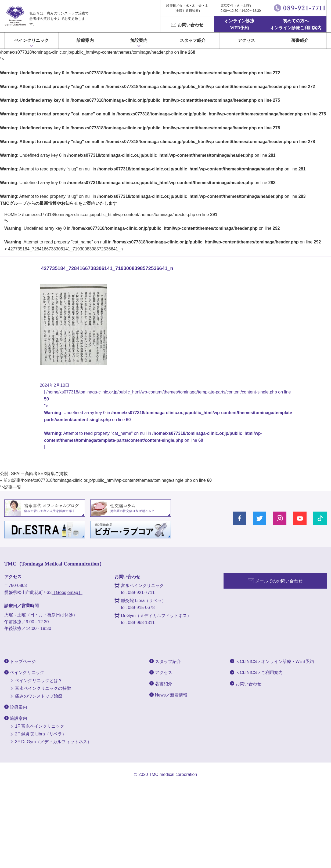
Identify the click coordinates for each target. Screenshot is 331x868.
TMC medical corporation (173, 774)
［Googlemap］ (67, 592)
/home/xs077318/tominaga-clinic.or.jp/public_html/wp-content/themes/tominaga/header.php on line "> (163, 228)
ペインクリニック (31, 40)
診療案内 (85, 40)
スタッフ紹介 (193, 40)
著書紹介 (300, 40)
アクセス (246, 40)
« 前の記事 (10, 480)
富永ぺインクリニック (15, 16)
